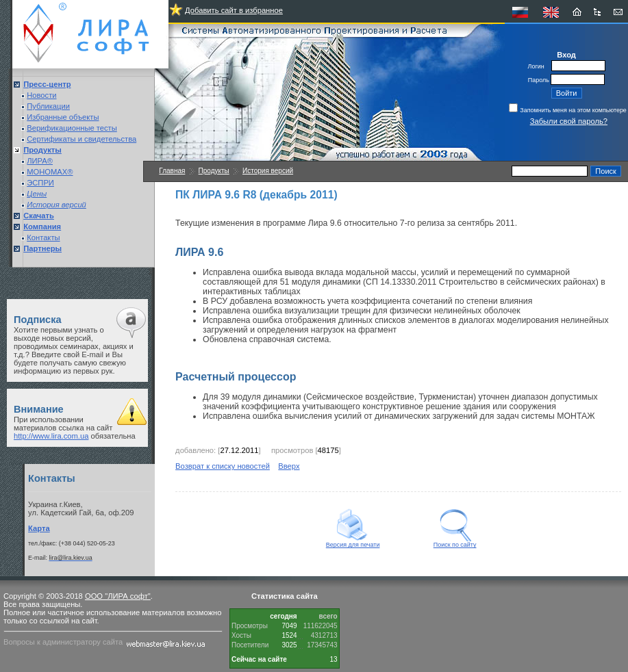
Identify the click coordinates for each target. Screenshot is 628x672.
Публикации (48, 106)
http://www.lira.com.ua (51, 436)
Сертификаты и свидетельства (81, 139)
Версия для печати (353, 542)
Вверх (289, 466)
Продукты (214, 171)
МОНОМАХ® (50, 172)
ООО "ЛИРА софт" (118, 596)
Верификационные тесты (72, 128)
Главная (172, 171)
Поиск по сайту (455, 542)
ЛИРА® (40, 161)
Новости (41, 95)
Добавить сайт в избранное (234, 10)
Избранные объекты (63, 117)
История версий (268, 171)
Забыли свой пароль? (569, 121)
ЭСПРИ (40, 183)
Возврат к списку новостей (223, 466)
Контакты (43, 237)
